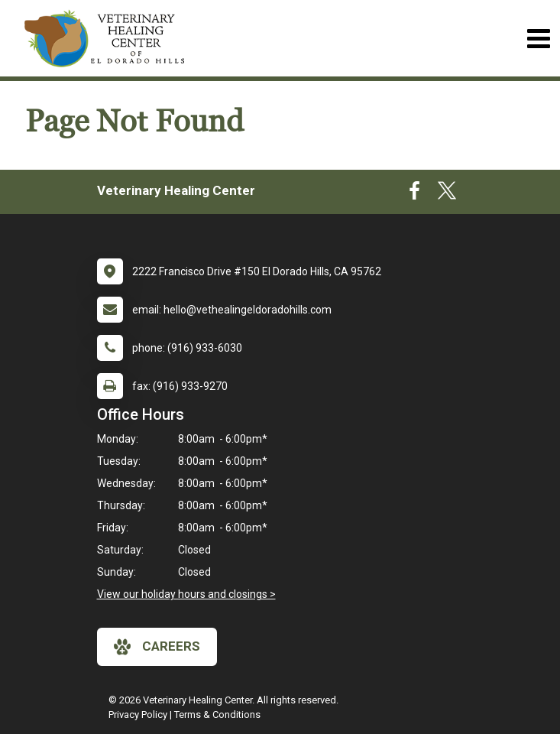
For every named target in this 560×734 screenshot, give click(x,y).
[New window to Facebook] (414, 194)
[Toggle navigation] (538, 39)
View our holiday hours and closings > (186, 594)
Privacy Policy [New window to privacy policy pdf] (138, 715)
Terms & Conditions (217, 715)
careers (157, 647)
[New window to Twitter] (447, 194)
